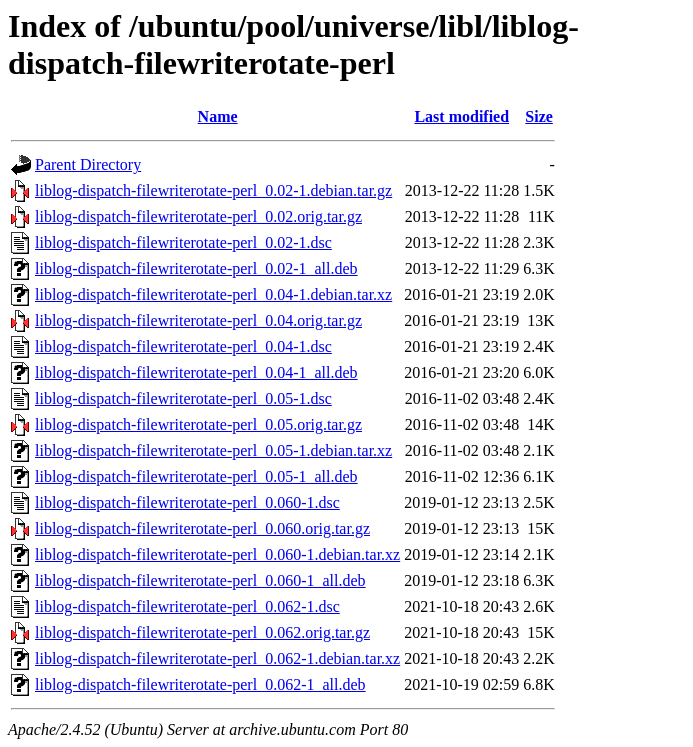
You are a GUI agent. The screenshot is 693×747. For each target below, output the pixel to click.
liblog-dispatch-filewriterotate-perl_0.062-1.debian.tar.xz (217, 658)
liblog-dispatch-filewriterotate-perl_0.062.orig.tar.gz (202, 632)
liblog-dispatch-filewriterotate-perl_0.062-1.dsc (187, 606)
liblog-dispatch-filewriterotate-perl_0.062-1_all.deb (200, 684)
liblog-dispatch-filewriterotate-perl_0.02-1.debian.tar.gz (213, 190)
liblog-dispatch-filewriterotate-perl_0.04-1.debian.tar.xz (213, 294)
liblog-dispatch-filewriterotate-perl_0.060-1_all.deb (200, 580)
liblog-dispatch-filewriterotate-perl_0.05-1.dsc (183, 398)
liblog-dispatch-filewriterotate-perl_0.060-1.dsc (187, 502)
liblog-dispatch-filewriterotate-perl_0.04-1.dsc (183, 346)
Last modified (461, 116)
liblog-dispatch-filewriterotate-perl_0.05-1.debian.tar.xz (213, 450)
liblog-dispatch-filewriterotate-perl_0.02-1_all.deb (196, 268)
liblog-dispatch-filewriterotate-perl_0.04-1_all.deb (196, 372)
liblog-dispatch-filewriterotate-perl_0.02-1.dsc (183, 242)
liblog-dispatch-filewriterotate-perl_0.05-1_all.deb (196, 476)
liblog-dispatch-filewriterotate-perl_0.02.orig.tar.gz (198, 216)
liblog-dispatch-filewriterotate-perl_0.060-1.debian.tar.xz (217, 554)
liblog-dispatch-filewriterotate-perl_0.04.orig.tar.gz (198, 320)
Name (218, 116)
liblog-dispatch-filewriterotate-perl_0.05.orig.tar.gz (198, 424)
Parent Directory (88, 164)
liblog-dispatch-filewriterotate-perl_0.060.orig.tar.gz (202, 528)
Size (539, 116)
